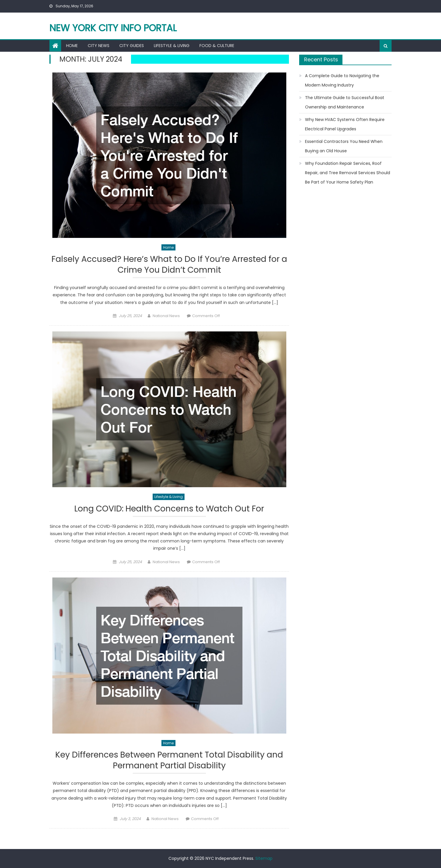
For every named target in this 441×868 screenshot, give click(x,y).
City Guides (132, 46)
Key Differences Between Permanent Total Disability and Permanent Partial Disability (169, 760)
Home (72, 46)
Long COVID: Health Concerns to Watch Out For (169, 509)
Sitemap (264, 858)
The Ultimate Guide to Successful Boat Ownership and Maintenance (345, 102)
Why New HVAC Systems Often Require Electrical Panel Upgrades (345, 124)
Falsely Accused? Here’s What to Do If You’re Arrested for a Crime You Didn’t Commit (169, 265)
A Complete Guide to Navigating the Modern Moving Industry (342, 80)
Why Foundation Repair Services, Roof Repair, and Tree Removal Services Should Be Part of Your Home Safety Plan (348, 173)
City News (99, 46)
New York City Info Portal (113, 28)
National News (166, 316)
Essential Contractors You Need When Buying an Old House (344, 146)
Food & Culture (217, 46)
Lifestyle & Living (172, 46)
